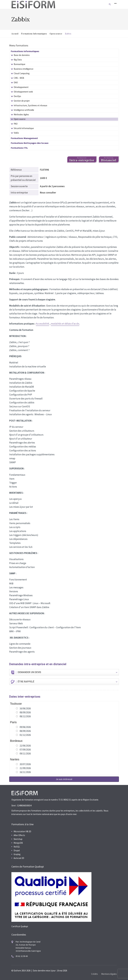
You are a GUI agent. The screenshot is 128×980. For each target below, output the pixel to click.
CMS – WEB (19, 78)
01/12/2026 (25, 735)
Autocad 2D (19, 858)
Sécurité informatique (24, 128)
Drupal (17, 850)
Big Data (18, 60)
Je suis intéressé (64, 779)
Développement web (23, 92)
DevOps (17, 96)
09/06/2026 (25, 727)
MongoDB (18, 843)
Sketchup (18, 839)
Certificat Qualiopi (20, 926)
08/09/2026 (25, 712)
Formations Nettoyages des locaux (30, 143)
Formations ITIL (19, 148)
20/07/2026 (25, 764)
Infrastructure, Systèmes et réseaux (31, 105)
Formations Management (24, 138)
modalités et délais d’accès (65, 324)
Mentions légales (109, 974)
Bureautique (20, 64)
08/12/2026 (25, 716)
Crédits (95, 974)
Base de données (22, 55)
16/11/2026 (25, 772)
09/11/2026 (25, 754)
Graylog (17, 854)
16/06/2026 (25, 708)
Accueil (15, 34)
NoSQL (17, 847)
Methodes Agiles (21, 114)
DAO (16, 82)
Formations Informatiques (34, 34)
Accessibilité (42, 324)
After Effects (19, 835)
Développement (21, 87)
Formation (82, 159)
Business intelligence (24, 69)
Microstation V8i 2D (22, 831)
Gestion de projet (22, 101)
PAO (16, 124)
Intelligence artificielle (24, 110)
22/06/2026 (25, 746)
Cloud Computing (22, 73)
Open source (56, 34)
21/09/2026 (25, 768)
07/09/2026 (25, 750)
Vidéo (16, 133)
